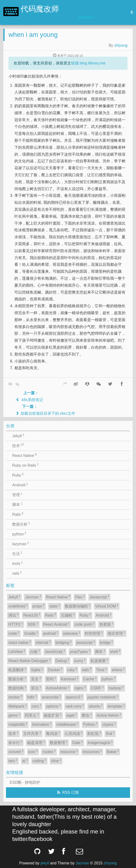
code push (85, 624)
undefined (18, 606)
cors (37, 706)
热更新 (106, 624)
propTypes (80, 651)
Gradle (31, 633)
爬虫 (87, 715)
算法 (36, 688)
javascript (86, 642)
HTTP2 (16, 624)
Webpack (18, 706)
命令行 (15, 742)
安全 (36, 679)
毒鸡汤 (53, 733)
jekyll (45, 863)
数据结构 (17, 688)
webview (72, 633)
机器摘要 (99, 660)
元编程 (68, 615)
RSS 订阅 (71, 792)
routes (49, 751)
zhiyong (121, 45)
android (51, 633)
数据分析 (21, 524)
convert (16, 751)
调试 (13, 615)
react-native (20, 642)
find (110, 733)
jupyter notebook (103, 697)
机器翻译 (17, 669)
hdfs (32, 697)
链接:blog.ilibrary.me (88, 63)
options (53, 706)
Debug (62, 660)
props (39, 606)
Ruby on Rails (25, 465)
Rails (18, 514)
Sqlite (37, 669)
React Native (24, 455)
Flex (80, 597)
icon (33, 751)
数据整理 (59, 742)
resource (69, 751)
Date (78, 742)
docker (15, 697)
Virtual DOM (107, 606)
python (19, 534)
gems (14, 715)
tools (17, 563)
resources (92, 751)
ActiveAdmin (58, 688)
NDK (33, 624)
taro (13, 760)
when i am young (33, 35)
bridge (106, 642)
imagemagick (100, 742)
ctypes (109, 724)
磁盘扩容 (53, 715)
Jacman (33, 597)
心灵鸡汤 (74, 733)
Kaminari (70, 679)
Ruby (18, 475)
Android (20, 485)
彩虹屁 (94, 733)
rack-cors (75, 706)
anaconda (51, 697)
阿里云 (32, 715)
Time (102, 669)
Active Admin (109, 715)
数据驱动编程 (78, 606)
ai (25, 760)
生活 (17, 553)
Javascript (99, 597)
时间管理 (94, 633)
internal (43, 642)
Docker (55, 669)
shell (115, 651)
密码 (51, 679)
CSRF (97, 688)
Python (90, 724)
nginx (80, 688)
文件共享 (32, 733)
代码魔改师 (40, 10)
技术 (18, 445)
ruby (72, 669)
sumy (80, 660)
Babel (113, 751)
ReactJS (32, 615)
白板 (35, 651)
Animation (42, 724)
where (118, 669)
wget (72, 715)
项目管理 (116, 633)
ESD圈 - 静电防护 (25, 782)
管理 (17, 494)
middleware (67, 724)
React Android (56, 624)
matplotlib (18, 724)
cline (56, 760)
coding (39, 760)
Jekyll (18, 436)
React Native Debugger (30, 660)
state (55, 606)
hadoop (116, 688)
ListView (17, 651)
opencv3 (74, 697)
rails (17, 573)
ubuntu (96, 706)
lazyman (21, 544)
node (14, 633)
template (116, 706)
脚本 (17, 504)
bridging (64, 642)
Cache (90, 679)
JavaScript (55, 651)
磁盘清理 (36, 742)
